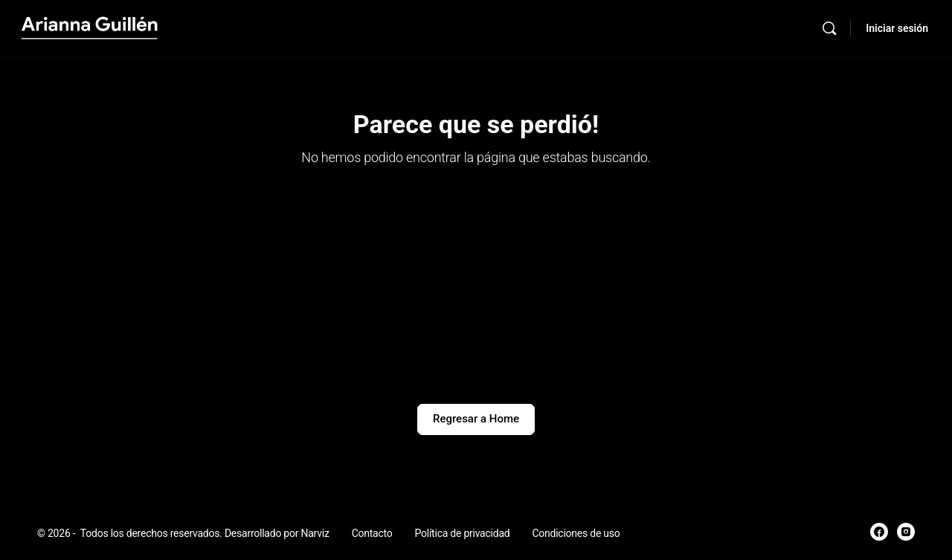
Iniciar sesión (897, 28)
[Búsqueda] (829, 28)
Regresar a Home (476, 419)
